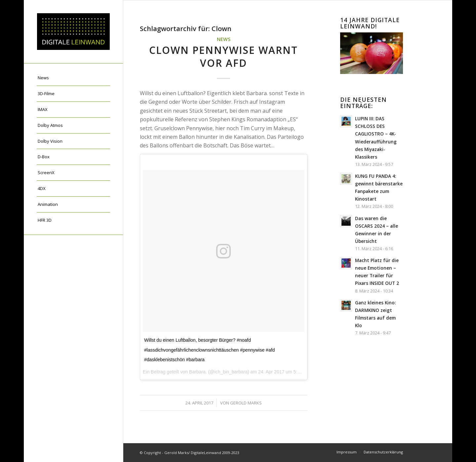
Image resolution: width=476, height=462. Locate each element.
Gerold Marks (246, 403)
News (224, 39)
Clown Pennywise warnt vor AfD (223, 57)
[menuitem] (73, 78)
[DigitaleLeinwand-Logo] (73, 32)
